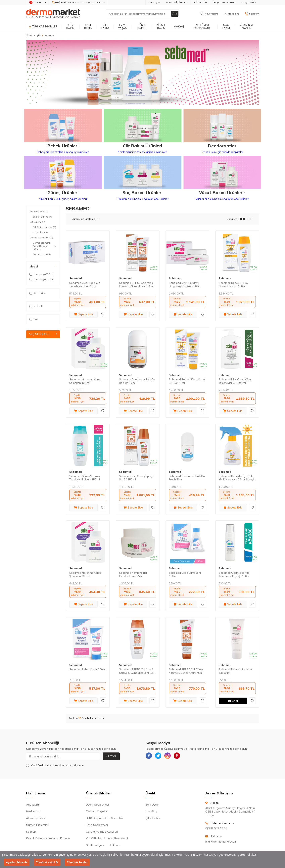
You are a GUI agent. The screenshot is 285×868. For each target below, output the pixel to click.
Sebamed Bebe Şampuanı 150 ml (185, 574)
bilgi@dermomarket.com (221, 842)
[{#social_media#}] (150, 756)
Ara (175, 14)
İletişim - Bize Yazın (224, 2)
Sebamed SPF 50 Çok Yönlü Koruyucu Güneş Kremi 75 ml (186, 671)
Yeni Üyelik (152, 805)
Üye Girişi (152, 811)
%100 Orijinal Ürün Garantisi (104, 818)
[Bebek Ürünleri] (63, 126)
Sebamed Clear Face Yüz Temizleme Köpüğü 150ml (234, 574)
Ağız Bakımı (71, 27)
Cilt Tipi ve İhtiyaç (44, 227)
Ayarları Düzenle (17, 862)
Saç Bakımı (226, 27)
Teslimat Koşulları (97, 811)
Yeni (34, 319)
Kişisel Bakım (161, 27)
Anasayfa (154, 2)
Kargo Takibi (249, 2)
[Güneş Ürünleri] (63, 173)
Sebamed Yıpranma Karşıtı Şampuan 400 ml (85, 381)
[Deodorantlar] (222, 126)
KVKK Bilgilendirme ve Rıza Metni (107, 838)
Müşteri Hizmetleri (38, 825)
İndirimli (36, 306)
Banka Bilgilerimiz (176, 2)
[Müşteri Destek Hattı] (79, 2)
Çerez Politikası (248, 855)
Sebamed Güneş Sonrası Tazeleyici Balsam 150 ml (85, 478)
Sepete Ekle (83, 314)
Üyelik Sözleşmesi (97, 805)
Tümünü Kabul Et (47, 862)
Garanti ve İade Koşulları (102, 832)
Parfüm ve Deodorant (202, 27)
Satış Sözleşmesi (97, 825)
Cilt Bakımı (105, 27)
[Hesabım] (231, 14)
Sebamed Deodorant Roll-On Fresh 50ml (187, 478)
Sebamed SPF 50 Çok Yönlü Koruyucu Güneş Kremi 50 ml (136, 284)
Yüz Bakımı (40, 232)
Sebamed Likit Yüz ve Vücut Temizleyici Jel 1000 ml (235, 381)
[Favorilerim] (209, 14)
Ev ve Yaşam (123, 27)
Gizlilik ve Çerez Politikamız (103, 845)
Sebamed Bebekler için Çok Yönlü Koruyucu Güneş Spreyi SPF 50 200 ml (236, 478)
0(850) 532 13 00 (216, 828)
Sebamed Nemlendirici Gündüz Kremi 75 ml (133, 574)
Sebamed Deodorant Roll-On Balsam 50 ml (137, 381)
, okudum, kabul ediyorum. (55, 765)
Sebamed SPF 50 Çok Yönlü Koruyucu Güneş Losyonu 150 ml (137, 671)
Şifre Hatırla (153, 818)
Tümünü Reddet (77, 862)
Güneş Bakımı (142, 27)
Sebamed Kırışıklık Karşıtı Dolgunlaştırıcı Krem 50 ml (185, 284)
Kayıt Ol (111, 756)
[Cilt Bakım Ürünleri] (143, 126)
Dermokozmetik (41, 238)
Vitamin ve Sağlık (247, 27)
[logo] (53, 14)
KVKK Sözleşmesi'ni (42, 765)
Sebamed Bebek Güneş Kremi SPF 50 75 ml (187, 381)
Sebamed (76, 278)
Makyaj (179, 26)
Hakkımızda (200, 2)
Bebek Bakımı (42, 217)
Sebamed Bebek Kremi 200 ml (88, 669)
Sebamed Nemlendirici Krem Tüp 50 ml (236, 671)
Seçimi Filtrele (43, 334)
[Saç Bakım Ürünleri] (143, 173)
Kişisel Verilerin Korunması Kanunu (48, 838)
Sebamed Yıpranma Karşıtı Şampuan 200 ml (85, 574)
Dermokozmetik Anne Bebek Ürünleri (45, 246)
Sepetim (31, 832)
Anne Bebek (88, 27)
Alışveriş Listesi (36, 818)
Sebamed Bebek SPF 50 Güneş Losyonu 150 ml (234, 284)
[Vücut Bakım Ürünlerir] (222, 173)
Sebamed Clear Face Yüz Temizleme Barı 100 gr (85, 284)
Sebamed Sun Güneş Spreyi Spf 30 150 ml (136, 478)
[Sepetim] (252, 14)
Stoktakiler (38, 293)
